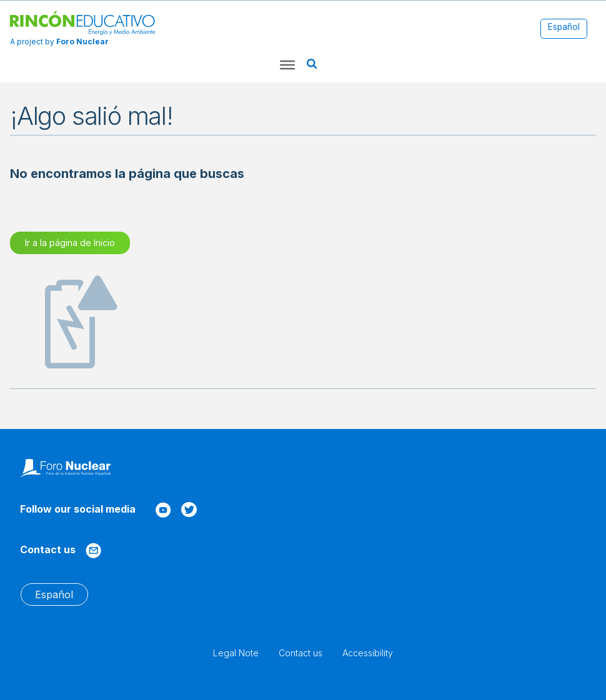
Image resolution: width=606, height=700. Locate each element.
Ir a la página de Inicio (70, 243)
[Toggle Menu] (287, 65)
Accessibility (368, 653)
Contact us (301, 653)
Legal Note (236, 653)
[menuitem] (564, 28)
